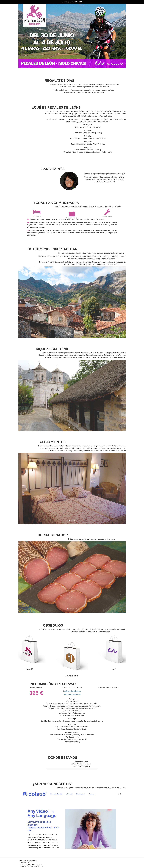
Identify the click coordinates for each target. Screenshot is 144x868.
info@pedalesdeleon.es (72, 691)
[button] (26, 302)
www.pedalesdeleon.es (72, 694)
